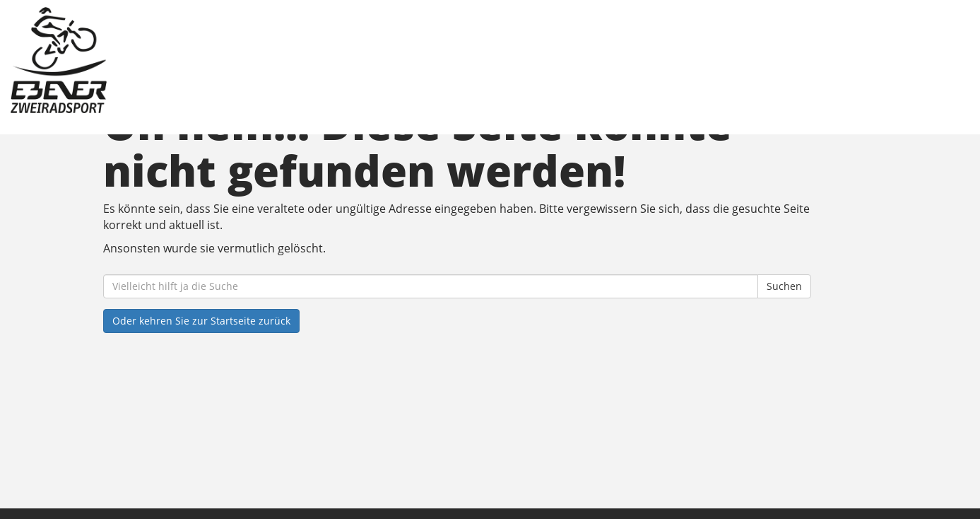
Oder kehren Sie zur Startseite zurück (201, 321)
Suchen (784, 286)
